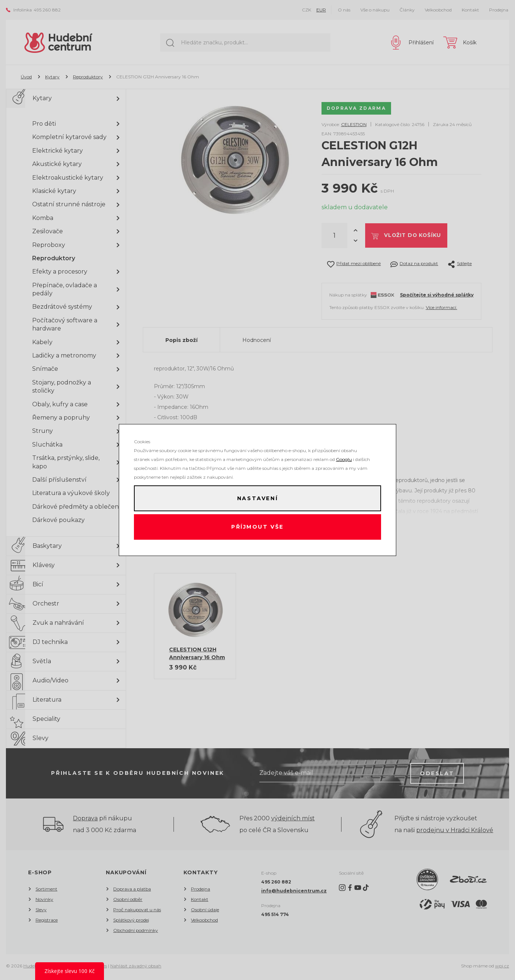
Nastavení (257, 498)
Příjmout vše (258, 528)
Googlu (344, 459)
